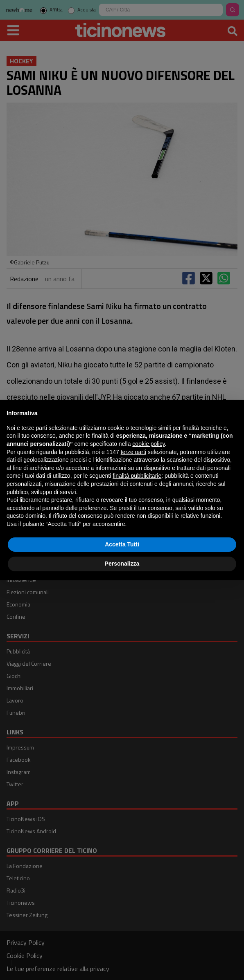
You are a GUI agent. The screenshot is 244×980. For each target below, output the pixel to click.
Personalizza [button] (122, 564)
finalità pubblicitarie (137, 476)
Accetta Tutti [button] (122, 544)
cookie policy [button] (148, 444)
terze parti (133, 452)
